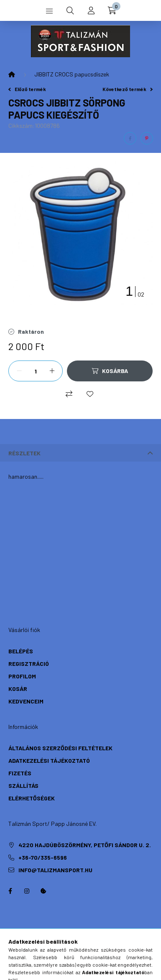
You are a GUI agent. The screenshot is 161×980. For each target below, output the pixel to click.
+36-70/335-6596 (43, 857)
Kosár (18, 689)
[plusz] (52, 371)
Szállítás (23, 786)
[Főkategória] (12, 74)
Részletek (24, 453)
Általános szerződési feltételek (60, 748)
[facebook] (130, 138)
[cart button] (112, 10)
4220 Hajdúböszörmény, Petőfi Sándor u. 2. (85, 845)
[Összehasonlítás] (69, 394)
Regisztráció (29, 664)
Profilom (22, 676)
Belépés (21, 651)
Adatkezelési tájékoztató (49, 760)
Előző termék (27, 89)
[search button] (70, 10)
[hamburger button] (49, 10)
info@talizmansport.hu (55, 870)
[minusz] (19, 371)
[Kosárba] (110, 371)
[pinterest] (147, 138)
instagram (27, 891)
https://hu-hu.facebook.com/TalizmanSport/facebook (10, 891)
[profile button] (91, 10)
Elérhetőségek (32, 798)
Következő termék (128, 89)
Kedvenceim (26, 701)
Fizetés (20, 773)
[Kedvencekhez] (90, 394)
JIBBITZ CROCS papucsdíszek (72, 74)
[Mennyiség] (36, 371)
